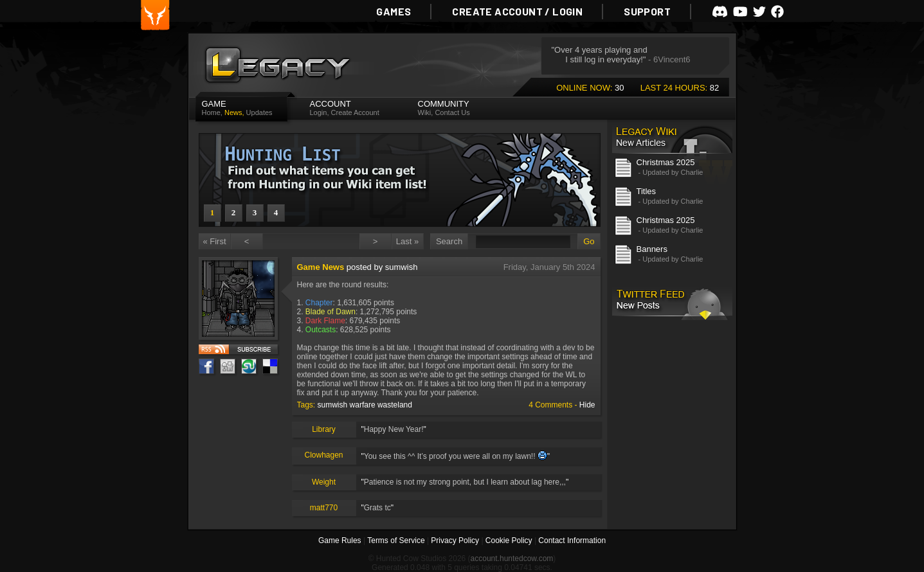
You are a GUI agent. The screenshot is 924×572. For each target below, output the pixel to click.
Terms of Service (396, 541)
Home (211, 112)
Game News (321, 267)
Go (589, 241)
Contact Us (452, 112)
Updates (259, 112)
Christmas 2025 (666, 162)
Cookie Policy (509, 541)
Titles (647, 191)
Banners (652, 249)
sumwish (333, 405)
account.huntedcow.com (512, 559)
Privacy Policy (455, 541)
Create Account (355, 112)
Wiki (425, 112)
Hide (587, 405)
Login (319, 112)
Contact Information (572, 541)
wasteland (395, 405)
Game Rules (340, 541)
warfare (363, 405)
